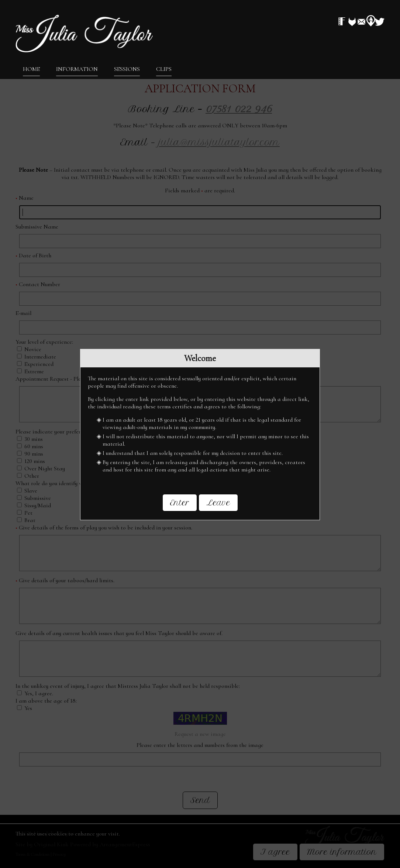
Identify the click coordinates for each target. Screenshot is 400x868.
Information (77, 69)
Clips (164, 69)
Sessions (127, 69)
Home (31, 69)
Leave (218, 503)
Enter (180, 503)
